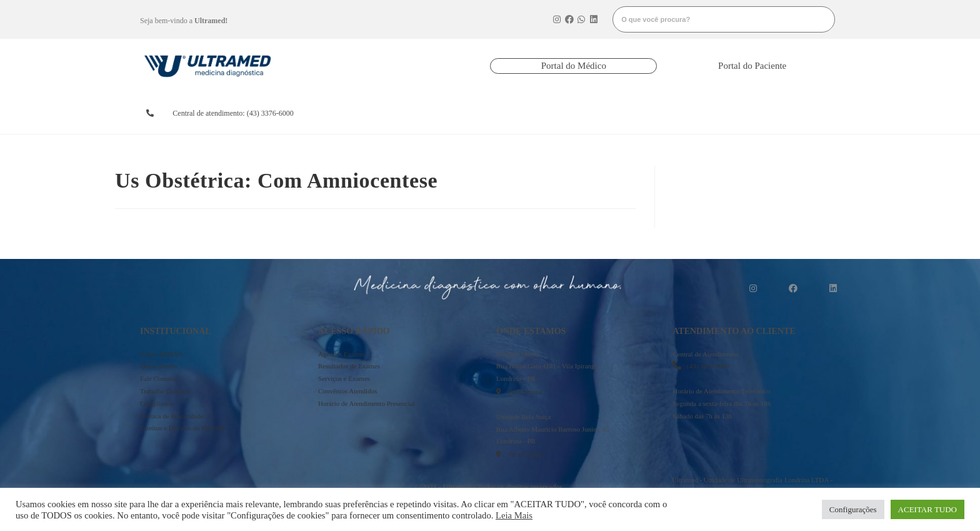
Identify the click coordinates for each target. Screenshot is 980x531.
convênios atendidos (534, 113)
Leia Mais (514, 515)
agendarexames (367, 113)
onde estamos (698, 113)
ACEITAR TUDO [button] (927, 509)
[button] (573, 66)
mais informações (788, 113)
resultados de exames (449, 113)
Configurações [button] (853, 509)
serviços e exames (618, 113)
